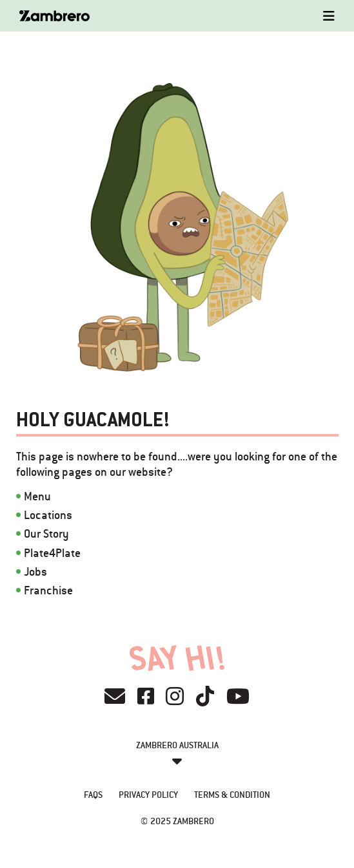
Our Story (46, 533)
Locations (48, 515)
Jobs (35, 571)
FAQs (93, 795)
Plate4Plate (52, 553)
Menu (37, 496)
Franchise (48, 590)
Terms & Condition (232, 795)
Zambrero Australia (177, 745)
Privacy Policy (148, 795)
